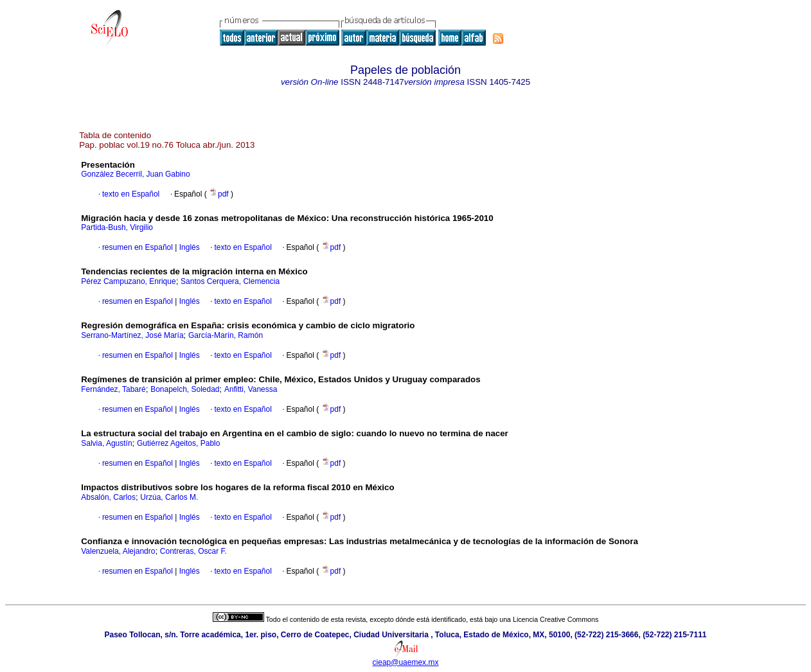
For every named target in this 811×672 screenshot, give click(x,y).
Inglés (188, 247)
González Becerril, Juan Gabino (135, 174)
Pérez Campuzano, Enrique (128, 281)
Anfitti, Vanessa (251, 389)
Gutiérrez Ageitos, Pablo (178, 443)
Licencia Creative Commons (556, 619)
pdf (220, 194)
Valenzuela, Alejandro (118, 551)
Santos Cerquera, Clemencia (230, 281)
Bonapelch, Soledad (185, 389)
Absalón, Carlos (108, 497)
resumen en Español (138, 247)
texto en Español (131, 194)
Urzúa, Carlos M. (169, 497)
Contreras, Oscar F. (193, 551)
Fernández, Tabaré (113, 389)
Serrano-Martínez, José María (132, 335)
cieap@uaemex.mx (406, 662)
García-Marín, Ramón (226, 335)
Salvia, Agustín (106, 443)
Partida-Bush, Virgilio (117, 227)
